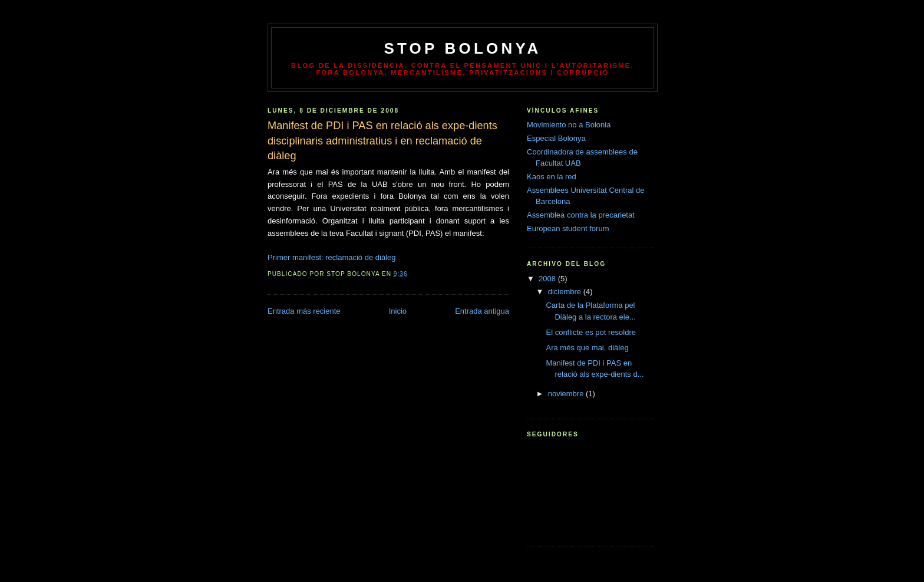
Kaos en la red (552, 177)
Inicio (398, 311)
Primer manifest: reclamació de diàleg (331, 257)
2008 (548, 279)
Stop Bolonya (462, 48)
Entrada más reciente (304, 311)
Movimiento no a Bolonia (569, 125)
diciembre (566, 292)
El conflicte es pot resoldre (590, 332)
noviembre (567, 394)
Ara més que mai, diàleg (587, 348)
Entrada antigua (482, 311)
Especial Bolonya (556, 138)
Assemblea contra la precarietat (581, 215)
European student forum (568, 228)
